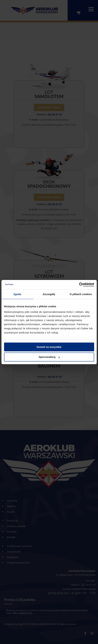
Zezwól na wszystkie (49, 347)
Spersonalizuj (49, 357)
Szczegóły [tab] (49, 294)
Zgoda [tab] (17, 294)
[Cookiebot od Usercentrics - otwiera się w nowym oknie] (79, 285)
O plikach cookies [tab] (81, 294)
